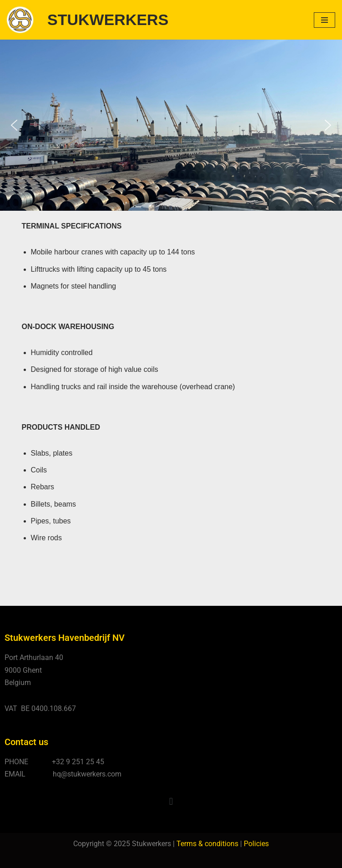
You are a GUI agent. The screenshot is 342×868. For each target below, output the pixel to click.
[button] (14, 125)
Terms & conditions (207, 844)
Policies (256, 844)
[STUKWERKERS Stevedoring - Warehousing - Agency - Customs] (88, 20)
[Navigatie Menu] (324, 20)
